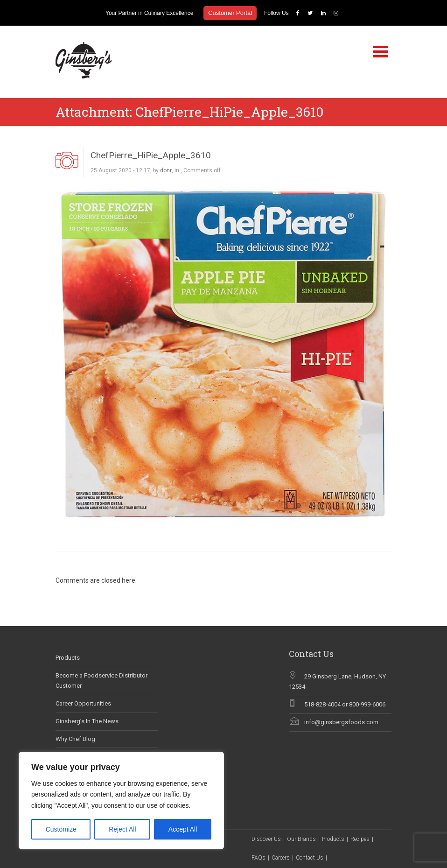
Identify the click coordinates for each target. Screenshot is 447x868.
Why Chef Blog (75, 739)
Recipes (360, 839)
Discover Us (266, 839)
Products (68, 658)
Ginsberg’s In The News (87, 721)
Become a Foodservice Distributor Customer (101, 681)
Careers (281, 858)
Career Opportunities (83, 703)
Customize (61, 829)
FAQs (258, 858)
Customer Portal (230, 13)
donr (166, 170)
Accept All (183, 829)
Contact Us (310, 858)
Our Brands (301, 839)
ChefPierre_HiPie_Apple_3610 (151, 155)
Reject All (122, 829)
